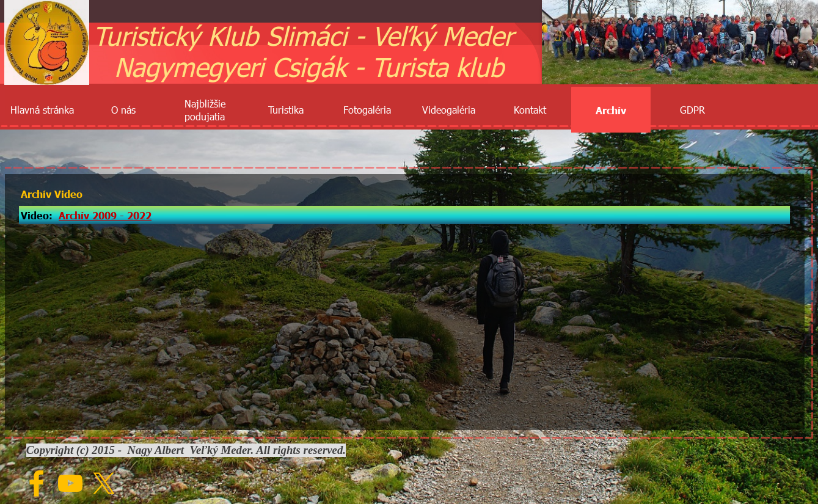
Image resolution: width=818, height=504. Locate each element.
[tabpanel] (404, 215)
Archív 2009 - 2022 (105, 215)
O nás (123, 110)
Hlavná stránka (42, 110)
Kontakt (530, 110)
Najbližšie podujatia (205, 110)
